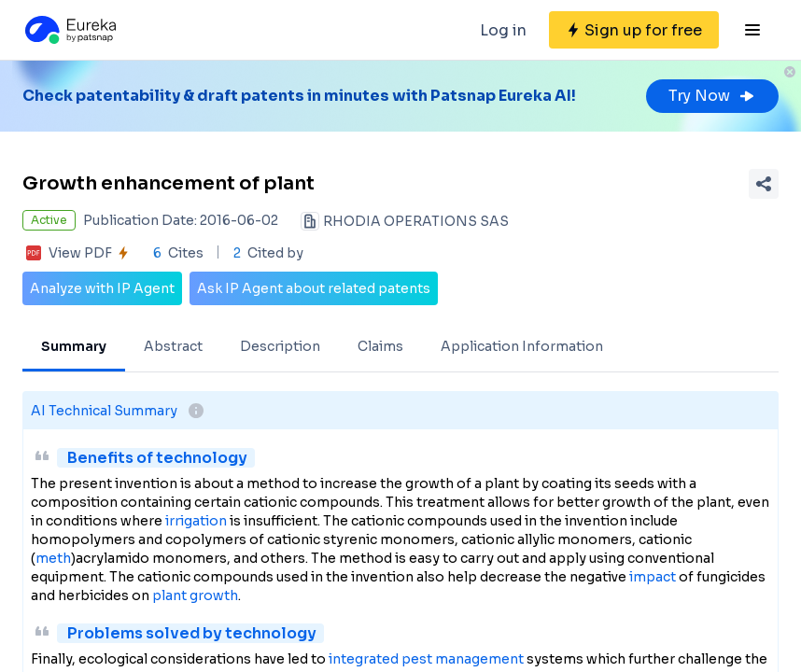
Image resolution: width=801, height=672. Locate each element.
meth (53, 558)
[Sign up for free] (634, 30)
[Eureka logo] (69, 30)
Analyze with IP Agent (102, 288)
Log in (503, 30)
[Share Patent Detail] (764, 184)
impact (653, 577)
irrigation (196, 521)
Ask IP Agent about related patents (314, 288)
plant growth (195, 595)
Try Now (712, 96)
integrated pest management (426, 659)
